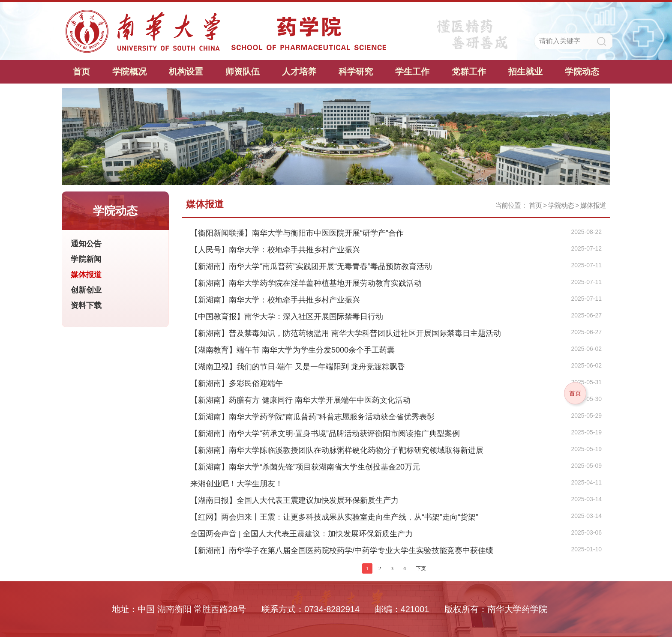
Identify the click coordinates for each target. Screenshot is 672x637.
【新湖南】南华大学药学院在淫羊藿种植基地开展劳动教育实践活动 (306, 283)
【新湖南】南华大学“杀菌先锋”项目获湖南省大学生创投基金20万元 (305, 467)
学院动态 (582, 72)
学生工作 (412, 72)
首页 (81, 72)
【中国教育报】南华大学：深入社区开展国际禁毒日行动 (287, 317)
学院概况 (129, 72)
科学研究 (356, 72)
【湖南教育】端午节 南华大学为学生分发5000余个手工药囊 (292, 350)
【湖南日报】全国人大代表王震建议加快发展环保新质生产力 (294, 500)
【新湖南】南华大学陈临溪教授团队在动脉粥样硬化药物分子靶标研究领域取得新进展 (337, 450)
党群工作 (469, 72)
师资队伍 (243, 72)
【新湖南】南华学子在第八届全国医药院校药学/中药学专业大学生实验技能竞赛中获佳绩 (342, 550)
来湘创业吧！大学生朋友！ (237, 484)
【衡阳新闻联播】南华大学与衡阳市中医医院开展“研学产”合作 (297, 233)
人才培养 (299, 72)
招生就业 (525, 72)
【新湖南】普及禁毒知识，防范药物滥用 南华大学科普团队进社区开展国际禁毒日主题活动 (346, 333)
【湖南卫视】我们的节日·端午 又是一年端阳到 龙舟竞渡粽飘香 (298, 367)
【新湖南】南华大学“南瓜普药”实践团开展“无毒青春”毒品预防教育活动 (311, 266)
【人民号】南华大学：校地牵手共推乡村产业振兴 (275, 250)
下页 (421, 568)
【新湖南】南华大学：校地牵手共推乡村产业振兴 (275, 300)
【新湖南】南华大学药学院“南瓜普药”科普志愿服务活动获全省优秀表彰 (312, 417)
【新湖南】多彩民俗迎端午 (237, 383)
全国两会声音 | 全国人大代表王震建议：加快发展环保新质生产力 (301, 534)
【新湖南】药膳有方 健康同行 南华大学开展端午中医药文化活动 (300, 400)
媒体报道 (593, 205)
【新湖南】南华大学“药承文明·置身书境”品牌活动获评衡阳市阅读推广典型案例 (325, 434)
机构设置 (186, 72)
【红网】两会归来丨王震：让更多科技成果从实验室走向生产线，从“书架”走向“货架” (334, 517)
